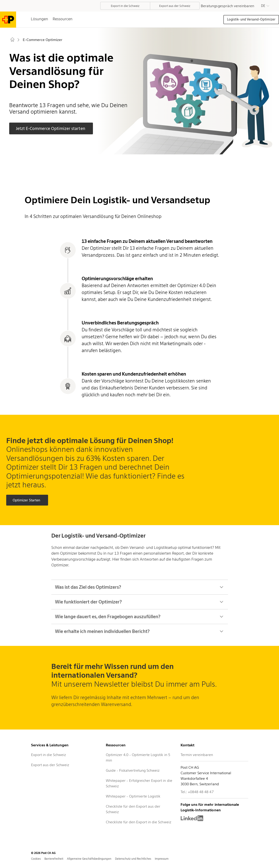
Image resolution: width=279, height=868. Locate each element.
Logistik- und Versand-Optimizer (251, 19)
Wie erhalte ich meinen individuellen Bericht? (140, 631)
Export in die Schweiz (49, 755)
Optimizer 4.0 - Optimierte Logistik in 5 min (138, 758)
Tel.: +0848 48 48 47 (197, 792)
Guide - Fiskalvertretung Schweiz (133, 770)
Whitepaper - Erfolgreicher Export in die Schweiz (139, 783)
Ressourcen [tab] (63, 19)
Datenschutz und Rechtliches (133, 859)
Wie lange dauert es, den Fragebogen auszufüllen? (140, 617)
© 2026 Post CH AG (43, 853)
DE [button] (263, 6)
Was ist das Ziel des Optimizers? (140, 587)
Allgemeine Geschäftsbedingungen (89, 859)
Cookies (36, 859)
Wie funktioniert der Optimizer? (140, 602)
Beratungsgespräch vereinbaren (227, 6)
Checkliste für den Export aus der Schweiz (133, 809)
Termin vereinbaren (197, 755)
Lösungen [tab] (39, 19)
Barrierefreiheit (54, 859)
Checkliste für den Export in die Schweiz (139, 822)
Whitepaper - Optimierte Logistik (133, 796)
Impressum (162, 859)
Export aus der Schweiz (50, 765)
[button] (265, 6)
